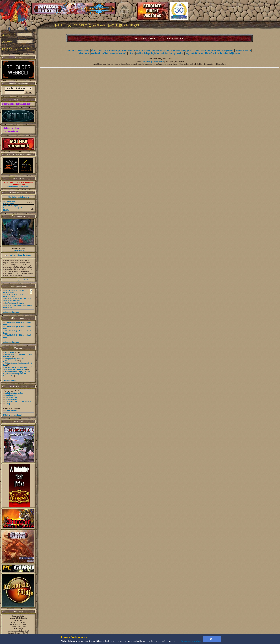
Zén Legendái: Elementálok (9, 202)
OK (212, 639)
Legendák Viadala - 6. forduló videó (13, 291)
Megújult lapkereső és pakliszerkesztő (13, 360)
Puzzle (137, 51)
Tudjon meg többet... (191, 641)
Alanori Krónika (243, 51)
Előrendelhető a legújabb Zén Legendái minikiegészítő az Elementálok (17, 374)
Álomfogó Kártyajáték (181, 51)
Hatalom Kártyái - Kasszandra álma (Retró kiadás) (13, 208)
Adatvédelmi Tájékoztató (11, 130)
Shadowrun (84, 53)
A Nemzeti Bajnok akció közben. (19, 401)
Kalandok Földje (112, 51)
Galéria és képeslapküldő (148, 53)
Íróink (105, 53)
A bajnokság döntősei (14, 393)
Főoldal (71, 51)
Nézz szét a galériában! (18, 280)
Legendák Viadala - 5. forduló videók (13, 295)
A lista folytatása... (11, 312)
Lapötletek (10, 352)
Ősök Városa (97, 51)
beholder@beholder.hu (153, 61)
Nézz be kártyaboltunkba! (18, 197)
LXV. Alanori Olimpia (15, 303)
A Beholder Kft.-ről (207, 53)
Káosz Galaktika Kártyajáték (207, 51)
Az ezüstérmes (11, 399)
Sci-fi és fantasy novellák (172, 53)
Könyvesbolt (228, 51)
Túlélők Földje (18, 250)
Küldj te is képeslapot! (13, 415)
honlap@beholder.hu (18, 618)
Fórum (132, 53)
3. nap (8, 404)
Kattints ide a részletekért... (18, 187)
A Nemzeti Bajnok (13, 397)
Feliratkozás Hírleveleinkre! (17, 104)
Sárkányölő (127, 51)
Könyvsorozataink (118, 53)
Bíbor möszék (11, 410)
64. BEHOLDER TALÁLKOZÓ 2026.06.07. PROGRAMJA (18, 300)
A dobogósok (11, 395)
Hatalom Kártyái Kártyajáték (156, 51)
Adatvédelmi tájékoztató (229, 53)
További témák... (10, 380)
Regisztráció (191, 53)
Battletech (96, 53)
